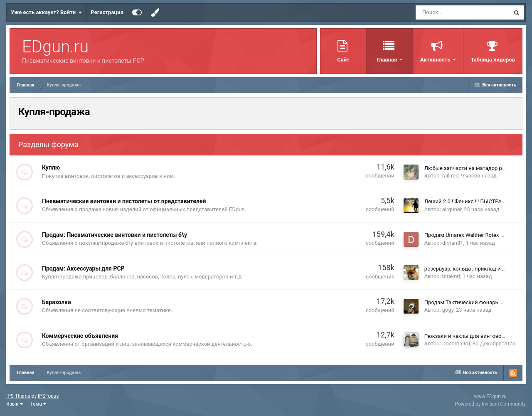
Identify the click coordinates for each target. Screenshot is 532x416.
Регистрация (107, 12)
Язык (15, 404)
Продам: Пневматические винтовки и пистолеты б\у (115, 235)
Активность (436, 60)
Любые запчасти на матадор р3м (467, 168)
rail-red (451, 176)
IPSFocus (48, 396)
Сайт (343, 60)
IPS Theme (18, 396)
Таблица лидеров (493, 60)
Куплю (51, 167)
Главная (387, 60)
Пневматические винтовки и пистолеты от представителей (124, 201)
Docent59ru (456, 343)
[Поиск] (463, 12)
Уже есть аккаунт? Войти (47, 12)
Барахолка (57, 302)
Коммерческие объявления (80, 336)
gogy (448, 310)
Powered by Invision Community (490, 404)
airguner (452, 209)
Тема (38, 404)
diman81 (453, 243)
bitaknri (451, 276)
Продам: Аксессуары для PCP (83, 268)
